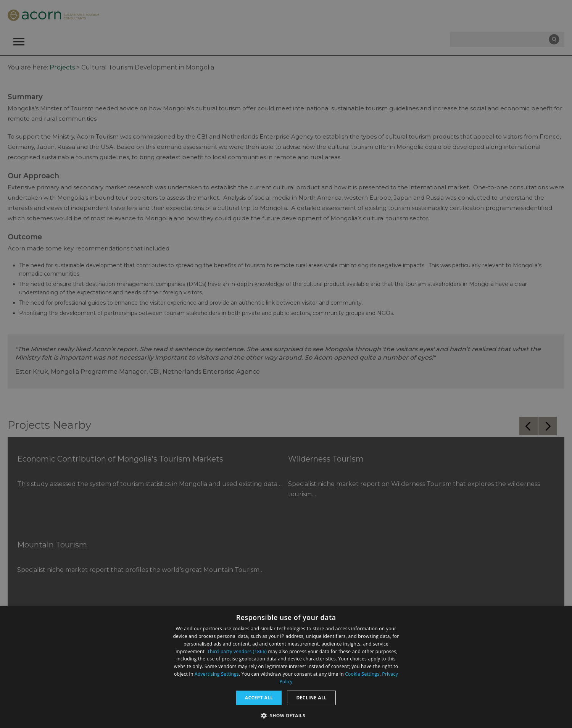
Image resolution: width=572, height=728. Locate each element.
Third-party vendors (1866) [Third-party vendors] (237, 651)
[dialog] (286, 667)
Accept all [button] (259, 698)
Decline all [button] (311, 698)
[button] (286, 715)
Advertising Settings (217, 674)
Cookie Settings (362, 674)
